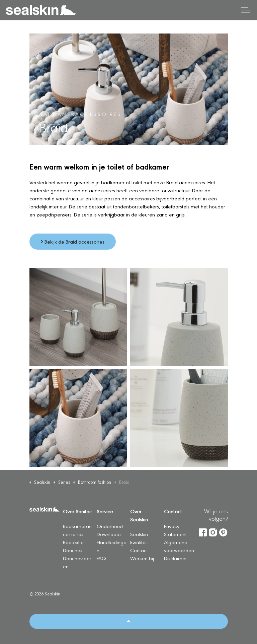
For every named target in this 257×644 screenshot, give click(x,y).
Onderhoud (110, 526)
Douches (73, 550)
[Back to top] (129, 621)
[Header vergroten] (246, 10)
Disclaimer (176, 558)
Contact (139, 550)
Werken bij (142, 558)
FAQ (101, 558)
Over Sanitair (77, 511)
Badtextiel (74, 542)
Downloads (109, 534)
